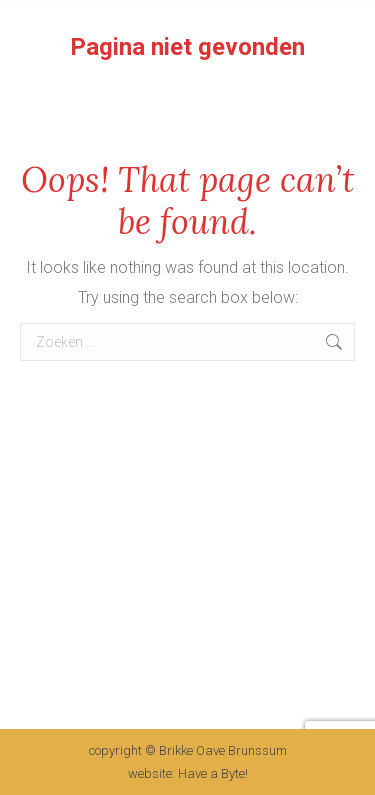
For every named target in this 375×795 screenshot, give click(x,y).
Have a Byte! (211, 773)
